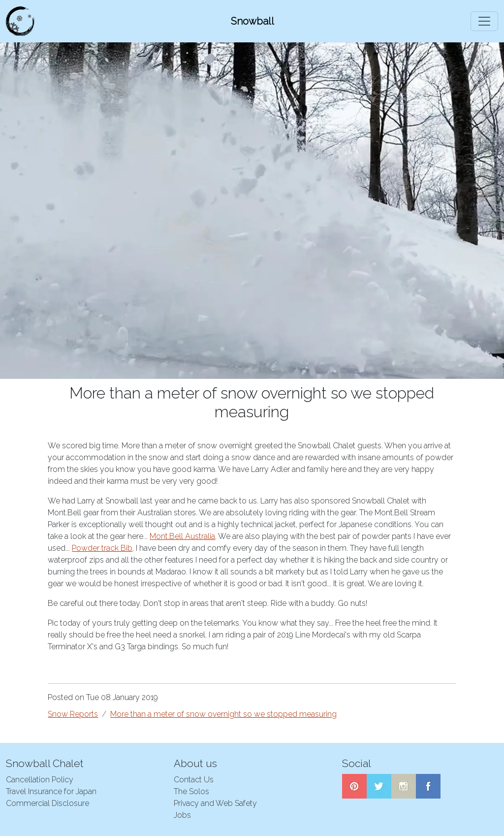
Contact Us (194, 780)
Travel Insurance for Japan (51, 791)
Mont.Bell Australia (182, 536)
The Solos (191, 791)
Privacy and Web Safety (215, 803)
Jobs (182, 815)
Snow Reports (73, 714)
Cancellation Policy (40, 780)
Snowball (252, 21)
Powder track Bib (102, 548)
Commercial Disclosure (47, 803)
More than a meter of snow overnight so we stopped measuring (223, 714)
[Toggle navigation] (484, 21)
